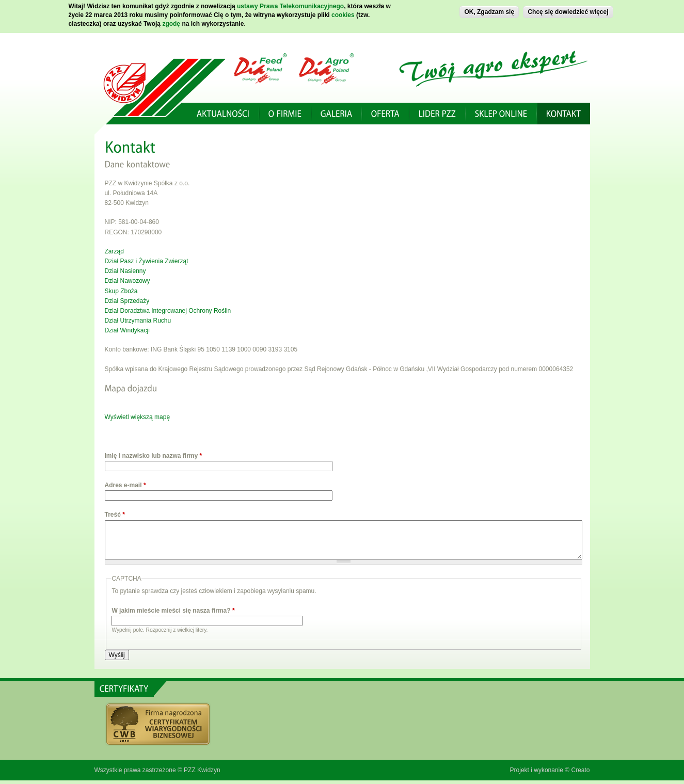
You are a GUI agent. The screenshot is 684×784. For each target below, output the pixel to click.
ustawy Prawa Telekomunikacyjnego (290, 4)
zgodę (171, 22)
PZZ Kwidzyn (202, 770)
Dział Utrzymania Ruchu (138, 321)
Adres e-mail (125, 485)
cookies (343, 13)
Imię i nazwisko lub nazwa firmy (154, 456)
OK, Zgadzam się (489, 10)
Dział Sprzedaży (127, 301)
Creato (580, 770)
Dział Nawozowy (128, 281)
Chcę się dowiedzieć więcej (568, 10)
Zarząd (114, 251)
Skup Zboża (121, 291)
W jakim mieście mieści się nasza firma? (173, 611)
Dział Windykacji (127, 330)
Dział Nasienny (125, 271)
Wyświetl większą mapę (138, 417)
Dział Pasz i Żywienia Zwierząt (147, 261)
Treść (115, 515)
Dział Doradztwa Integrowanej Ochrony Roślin (168, 311)
